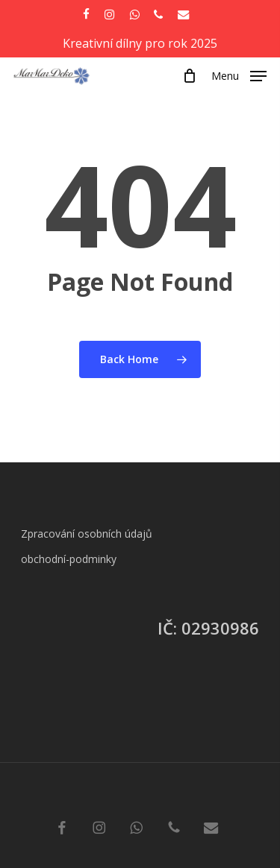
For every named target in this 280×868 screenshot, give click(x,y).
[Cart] (189, 76)
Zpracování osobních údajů (87, 534)
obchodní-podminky (69, 559)
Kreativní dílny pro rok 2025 (140, 43)
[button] (239, 75)
